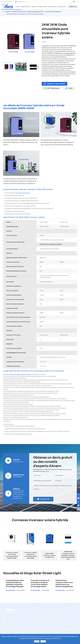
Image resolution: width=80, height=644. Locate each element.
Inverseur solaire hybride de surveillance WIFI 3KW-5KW (31, 555)
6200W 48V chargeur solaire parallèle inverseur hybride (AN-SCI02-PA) (68, 555)
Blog (45, 8)
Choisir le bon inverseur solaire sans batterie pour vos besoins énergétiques (64, 583)
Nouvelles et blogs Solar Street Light (32, 573)
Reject (37, 641)
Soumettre (43, 499)
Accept (43, 641)
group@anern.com (21, 2)
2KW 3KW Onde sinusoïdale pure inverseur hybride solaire (25, 14)
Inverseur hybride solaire (23, 193)
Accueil (8, 12)
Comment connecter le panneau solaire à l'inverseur (17, 374)
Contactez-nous (62, 8)
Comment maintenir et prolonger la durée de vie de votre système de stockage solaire (40, 583)
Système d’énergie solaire (35, 12)
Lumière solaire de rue (18, 12)
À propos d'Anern (52, 8)
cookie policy (48, 639)
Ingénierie (34, 8)
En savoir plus (15, 590)
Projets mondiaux (26, 8)
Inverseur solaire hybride (53, 12)
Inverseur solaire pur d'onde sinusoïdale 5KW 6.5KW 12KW (12, 555)
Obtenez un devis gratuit (54, 84)
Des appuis (40, 8)
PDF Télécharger (52, 88)
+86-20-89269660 (7, 2)
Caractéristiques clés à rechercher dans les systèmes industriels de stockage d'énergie (15, 583)
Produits (18, 8)
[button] (38, 67)
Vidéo (69, 88)
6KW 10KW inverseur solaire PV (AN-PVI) (49, 555)
